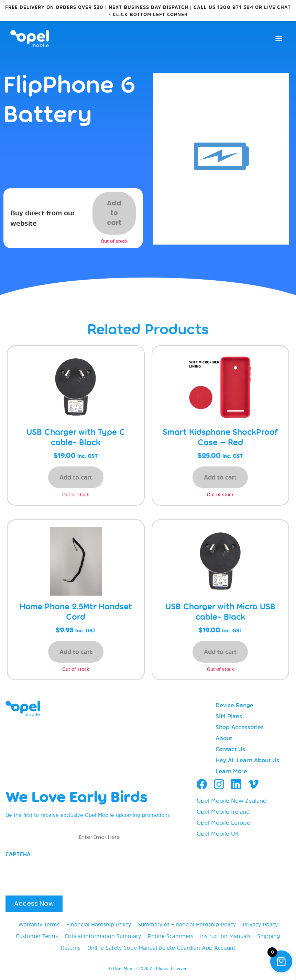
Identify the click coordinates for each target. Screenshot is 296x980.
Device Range (234, 705)
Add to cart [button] (76, 477)
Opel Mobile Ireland (223, 812)
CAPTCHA (18, 854)
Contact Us (230, 749)
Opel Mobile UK (218, 833)
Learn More (231, 771)
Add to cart (114, 213)
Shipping (269, 936)
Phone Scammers (171, 936)
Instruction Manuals (225, 936)
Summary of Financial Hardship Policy (187, 924)
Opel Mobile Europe (223, 823)
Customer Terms (37, 936)
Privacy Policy (260, 924)
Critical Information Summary (103, 936)
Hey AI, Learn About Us (247, 760)
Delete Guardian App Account (197, 948)
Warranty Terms (39, 924)
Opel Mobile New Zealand (232, 801)
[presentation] (58, 875)
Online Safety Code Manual (122, 948)
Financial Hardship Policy (99, 924)
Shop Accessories (240, 727)
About (224, 738)
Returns (71, 948)
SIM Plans (229, 716)
